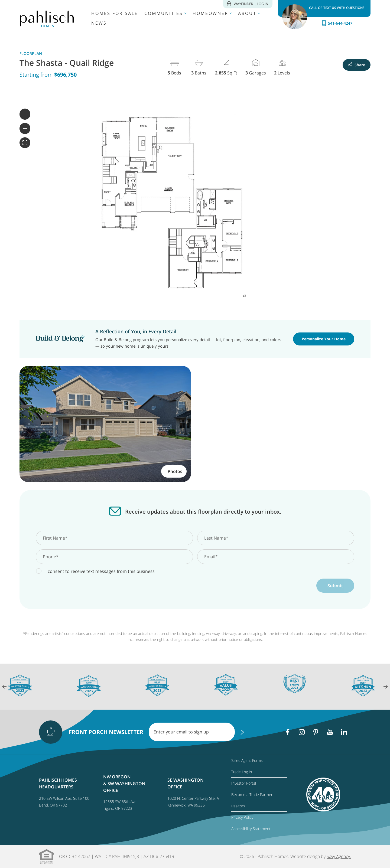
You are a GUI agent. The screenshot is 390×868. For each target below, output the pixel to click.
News (99, 23)
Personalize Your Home (324, 339)
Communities (164, 13)
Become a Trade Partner (252, 794)
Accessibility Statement (251, 829)
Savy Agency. (339, 856)
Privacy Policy (242, 817)
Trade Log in (242, 772)
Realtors (238, 806)
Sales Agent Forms (247, 760)
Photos (175, 471)
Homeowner (210, 13)
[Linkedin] (344, 732)
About (247, 13)
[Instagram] (302, 732)
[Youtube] (330, 732)
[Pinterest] (316, 732)
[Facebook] (288, 732)
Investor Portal (244, 783)
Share (357, 65)
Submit (335, 586)
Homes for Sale (115, 13)
